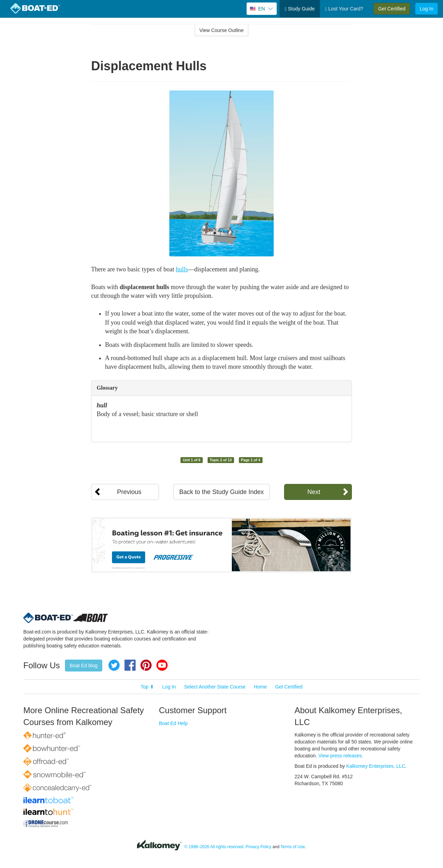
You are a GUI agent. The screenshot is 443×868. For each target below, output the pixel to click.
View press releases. (341, 756)
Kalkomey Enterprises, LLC (376, 766)
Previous (129, 492)
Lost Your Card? (344, 9)
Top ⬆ (147, 687)
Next (314, 492)
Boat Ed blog (83, 666)
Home (260, 687)
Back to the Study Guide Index (221, 492)
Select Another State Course (215, 687)
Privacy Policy (258, 847)
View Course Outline (221, 30)
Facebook (130, 665)
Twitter (114, 665)
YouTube (162, 665)
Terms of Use (293, 847)
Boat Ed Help (173, 723)
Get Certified (392, 9)
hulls (182, 269)
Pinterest (146, 665)
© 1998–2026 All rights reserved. (214, 847)
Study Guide (300, 9)
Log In (426, 9)
